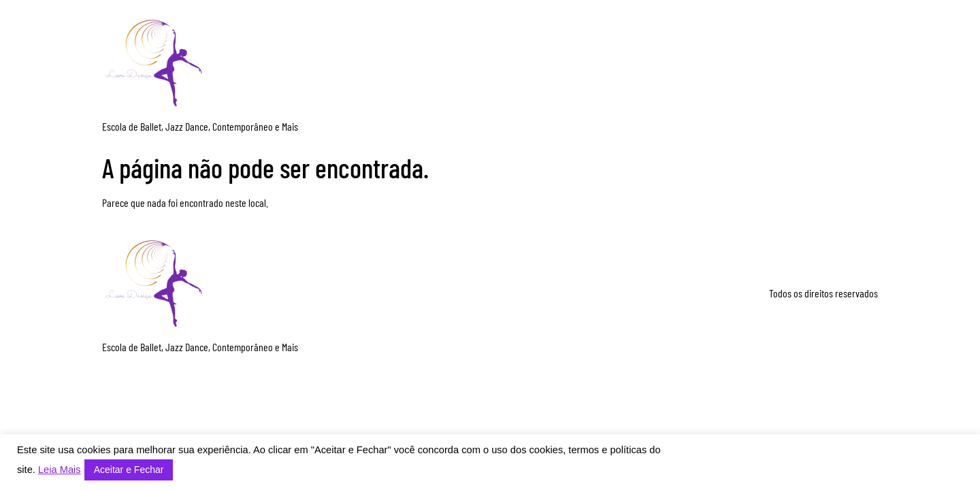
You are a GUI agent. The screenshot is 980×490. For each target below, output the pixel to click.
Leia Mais (60, 470)
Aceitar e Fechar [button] (129, 470)
